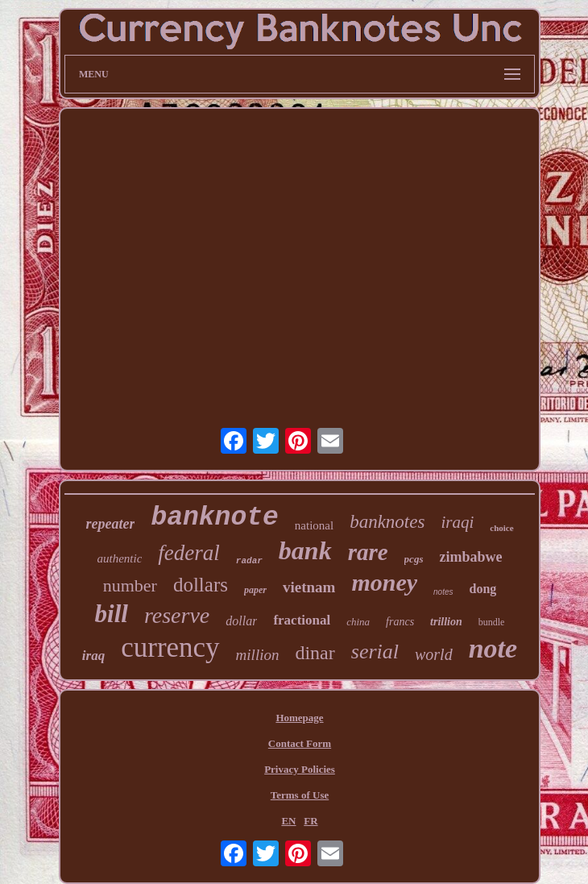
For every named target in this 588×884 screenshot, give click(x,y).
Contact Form (300, 743)
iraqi (457, 522)
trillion (446, 622)
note (493, 648)
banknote (214, 518)
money (384, 582)
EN (288, 821)
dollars (201, 585)
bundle (492, 622)
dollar (241, 621)
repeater (110, 524)
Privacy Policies (300, 769)
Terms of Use (300, 795)
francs (400, 622)
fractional (302, 620)
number (130, 585)
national (314, 525)
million (258, 655)
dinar (315, 653)
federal (188, 553)
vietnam (309, 587)
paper (255, 590)
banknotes (387, 522)
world (434, 654)
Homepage (299, 718)
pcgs (414, 559)
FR (311, 821)
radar (249, 561)
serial (375, 652)
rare (368, 552)
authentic (120, 558)
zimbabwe (470, 557)
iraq (93, 656)
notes (443, 592)
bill (112, 614)
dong (483, 589)
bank (305, 550)
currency (170, 647)
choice (501, 528)
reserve (177, 615)
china (358, 622)
